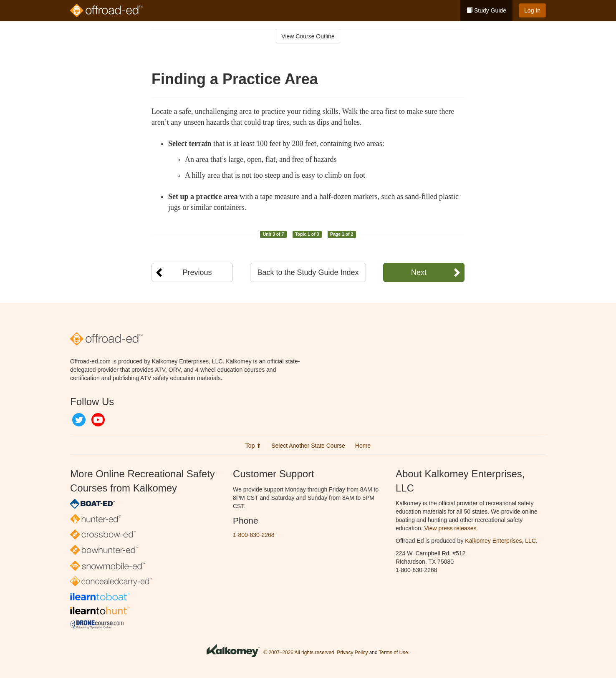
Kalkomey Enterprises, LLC (500, 541)
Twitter (79, 420)
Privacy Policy (352, 653)
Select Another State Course (308, 446)
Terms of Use (394, 653)
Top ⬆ (253, 446)
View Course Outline (308, 36)
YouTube (98, 420)
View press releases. (451, 528)
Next (419, 272)
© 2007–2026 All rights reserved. (299, 653)
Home (363, 446)
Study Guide (486, 10)
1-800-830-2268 (254, 535)
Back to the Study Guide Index (308, 272)
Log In (532, 10)
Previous (197, 272)
